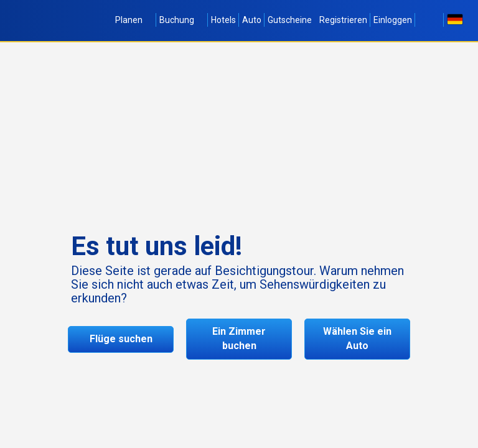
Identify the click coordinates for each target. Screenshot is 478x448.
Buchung (182, 20)
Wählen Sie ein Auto (357, 338)
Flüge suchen (121, 339)
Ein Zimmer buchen (239, 338)
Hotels (223, 20)
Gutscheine (290, 20)
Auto (252, 20)
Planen (134, 20)
